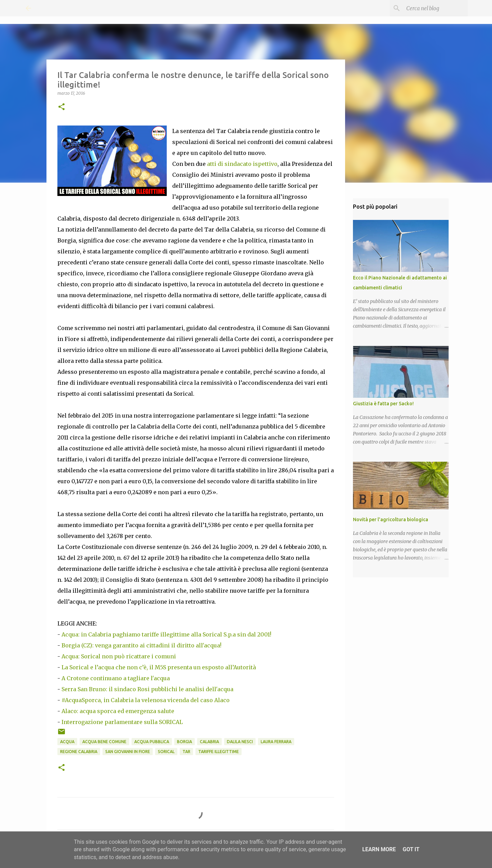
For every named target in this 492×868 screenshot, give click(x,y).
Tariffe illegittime (218, 752)
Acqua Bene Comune (104, 742)
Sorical (166, 752)
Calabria (209, 742)
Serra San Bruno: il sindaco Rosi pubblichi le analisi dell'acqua (147, 689)
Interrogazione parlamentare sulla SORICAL (122, 722)
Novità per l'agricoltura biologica (391, 520)
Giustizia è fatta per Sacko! (383, 404)
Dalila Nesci (240, 742)
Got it (411, 849)
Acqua (67, 742)
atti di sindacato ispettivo (242, 164)
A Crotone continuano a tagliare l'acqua (116, 678)
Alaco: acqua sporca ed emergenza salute (118, 711)
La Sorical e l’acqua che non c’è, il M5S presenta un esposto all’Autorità (159, 667)
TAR (186, 752)
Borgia (184, 742)
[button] (61, 107)
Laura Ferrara (276, 742)
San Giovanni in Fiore (128, 752)
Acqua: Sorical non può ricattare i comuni (119, 656)
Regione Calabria (79, 752)
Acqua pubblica (152, 742)
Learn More (379, 849)
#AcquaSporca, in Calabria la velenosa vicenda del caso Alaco (146, 700)
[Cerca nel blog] (432, 8)
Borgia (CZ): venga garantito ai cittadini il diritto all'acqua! (141, 645)
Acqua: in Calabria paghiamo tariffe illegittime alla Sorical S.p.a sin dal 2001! (166, 634)
